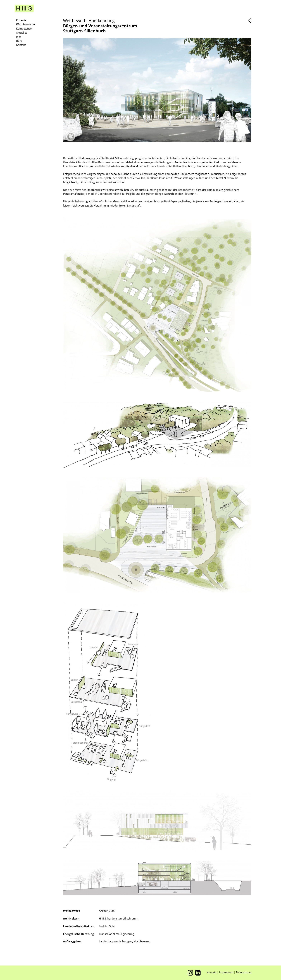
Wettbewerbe (26, 24)
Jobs (19, 37)
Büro (19, 41)
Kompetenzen (25, 28)
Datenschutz (244, 972)
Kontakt (21, 45)
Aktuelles (22, 33)
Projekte (21, 20)
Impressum (227, 972)
